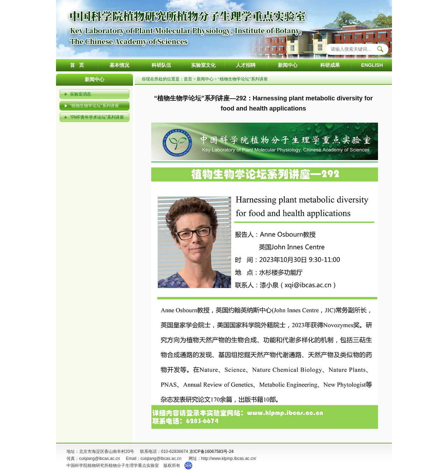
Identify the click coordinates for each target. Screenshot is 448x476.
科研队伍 (161, 65)
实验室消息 (80, 94)
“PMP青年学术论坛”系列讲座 (97, 117)
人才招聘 (246, 65)
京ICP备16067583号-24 (212, 452)
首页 (188, 79)
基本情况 (119, 65)
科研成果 (330, 65)
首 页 (77, 65)
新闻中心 (288, 65)
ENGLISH (372, 65)
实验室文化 (203, 65)
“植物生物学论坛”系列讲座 (94, 106)
